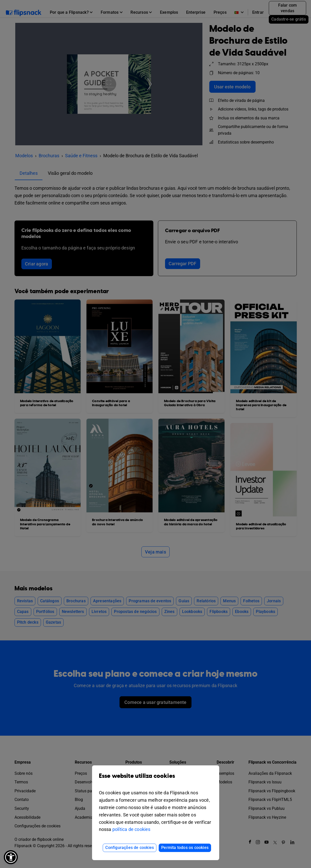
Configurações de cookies (130, 848)
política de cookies (131, 829)
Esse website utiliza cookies (156, 780)
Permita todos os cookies (185, 848)
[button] (11, 857)
